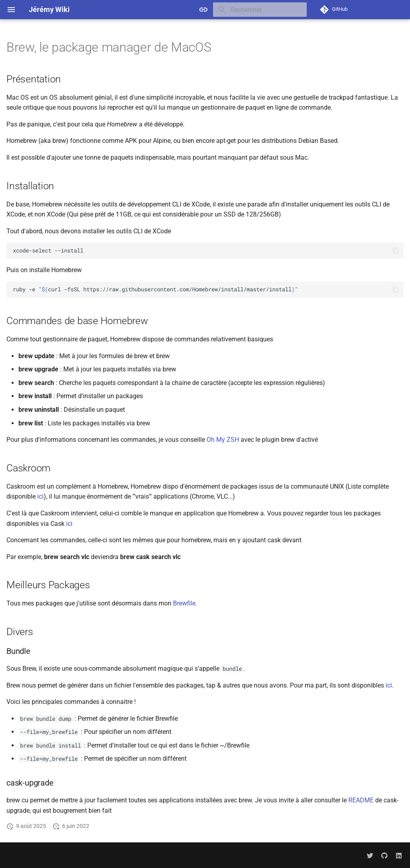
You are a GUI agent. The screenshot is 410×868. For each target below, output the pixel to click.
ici (40, 496)
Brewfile (184, 603)
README (361, 800)
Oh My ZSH (223, 440)
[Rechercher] (260, 10)
